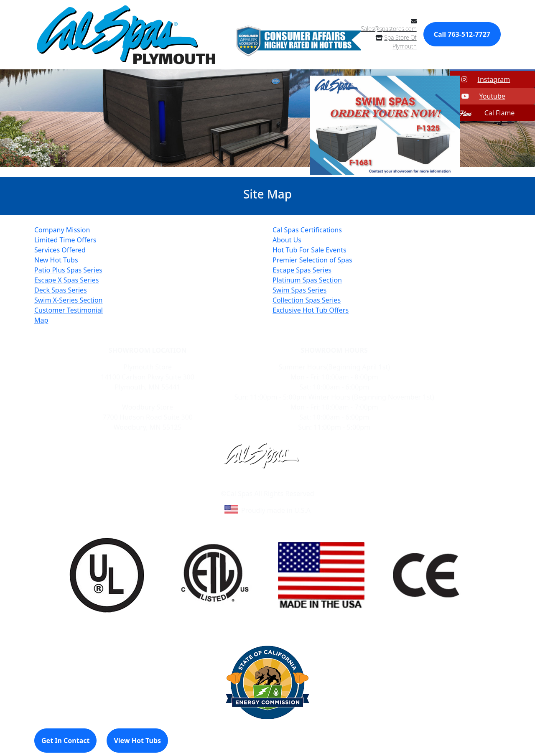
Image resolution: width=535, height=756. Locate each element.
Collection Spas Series (307, 300)
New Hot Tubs (56, 260)
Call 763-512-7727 (462, 34)
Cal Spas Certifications (307, 230)
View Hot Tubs (137, 741)
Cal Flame (483, 113)
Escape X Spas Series (66, 280)
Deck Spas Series (61, 290)
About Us (287, 240)
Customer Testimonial (69, 310)
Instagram (481, 79)
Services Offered (60, 250)
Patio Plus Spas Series (68, 270)
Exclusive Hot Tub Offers (311, 310)
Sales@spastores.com (389, 29)
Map (41, 320)
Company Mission (62, 230)
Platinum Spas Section (307, 280)
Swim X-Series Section (69, 300)
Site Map (303, 484)
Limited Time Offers (65, 240)
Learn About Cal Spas (251, 484)
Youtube (478, 96)
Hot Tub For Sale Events (310, 250)
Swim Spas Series (299, 290)
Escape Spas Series (302, 270)
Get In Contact (65, 741)
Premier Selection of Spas (312, 260)
